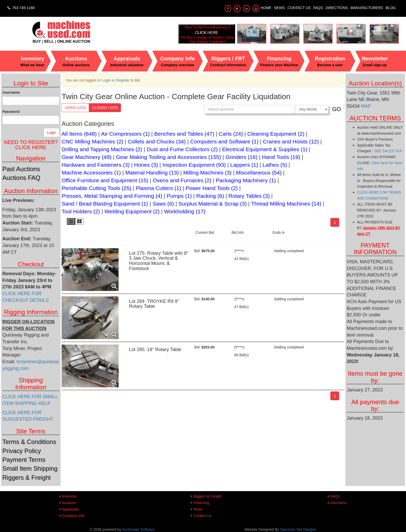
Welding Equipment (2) (132, 211)
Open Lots (75, 108)
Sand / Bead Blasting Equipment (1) (105, 204)
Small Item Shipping (30, 468)
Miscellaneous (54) (259, 173)
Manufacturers (367, 8)
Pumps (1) (179, 196)
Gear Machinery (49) (87, 157)
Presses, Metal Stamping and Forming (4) (112, 196)
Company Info (73, 516)
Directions (337, 8)
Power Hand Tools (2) (212, 188)
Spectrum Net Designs (298, 529)
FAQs (318, 8)
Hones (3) (146, 165)
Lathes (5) (275, 165)
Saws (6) (163, 204)
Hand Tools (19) (281, 157)
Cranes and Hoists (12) (291, 141)
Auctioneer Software (138, 529)
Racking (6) (210, 196)
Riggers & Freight (27, 478)
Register (123, 80)
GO (336, 109)
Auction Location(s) (375, 83)
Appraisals (71, 509)
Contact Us (299, 8)
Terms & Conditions (29, 442)
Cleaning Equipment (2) (276, 134)
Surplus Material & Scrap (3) (213, 204)
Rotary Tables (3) (249, 196)
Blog (391, 8)
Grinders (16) (242, 157)
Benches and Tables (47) (184, 134)
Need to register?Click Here (31, 145)
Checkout (31, 264)
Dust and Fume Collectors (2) (182, 149)
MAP (365, 106)
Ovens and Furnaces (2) (182, 180)
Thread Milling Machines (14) (286, 204)
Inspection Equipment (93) (194, 165)
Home (266, 8)
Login (52, 133)
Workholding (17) (185, 211)
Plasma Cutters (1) (158, 188)
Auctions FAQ (21, 178)
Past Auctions (21, 169)
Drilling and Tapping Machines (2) (102, 149)
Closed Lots (105, 108)
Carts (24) (231, 134)
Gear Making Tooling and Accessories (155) (169, 157)
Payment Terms (24, 460)
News (279, 8)
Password (11, 112)
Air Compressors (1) (126, 134)
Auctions (69, 503)
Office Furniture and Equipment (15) (105, 180)
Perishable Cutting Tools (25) (96, 188)
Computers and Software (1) (224, 141)
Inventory (70, 496)
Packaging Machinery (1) (246, 180)
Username (11, 92)
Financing (201, 503)
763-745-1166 (21, 8)
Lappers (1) (244, 165)
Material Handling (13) (152, 173)
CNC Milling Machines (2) (92, 141)
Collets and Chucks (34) (157, 141)
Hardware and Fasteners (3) (96, 165)
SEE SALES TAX (388, 151)
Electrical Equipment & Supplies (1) (265, 149)
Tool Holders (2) (81, 211)
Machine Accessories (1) (91, 173)
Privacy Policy (22, 451)
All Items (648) (79, 134)
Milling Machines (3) (208, 173)
